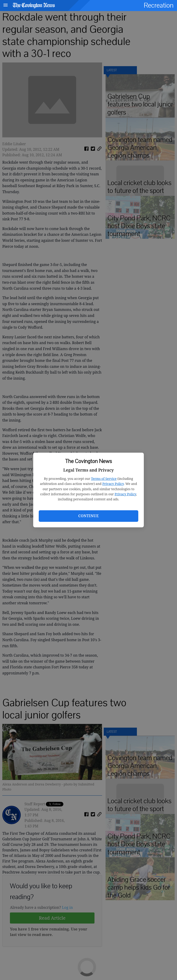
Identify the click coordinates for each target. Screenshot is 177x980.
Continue (88, 516)
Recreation (159, 5)
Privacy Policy (113, 484)
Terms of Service (104, 479)
